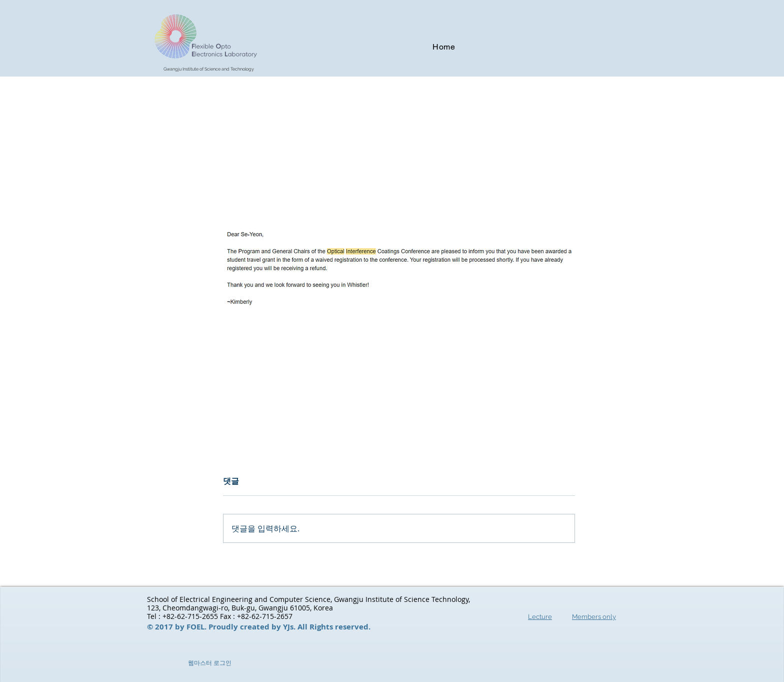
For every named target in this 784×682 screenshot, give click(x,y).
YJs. (290, 627)
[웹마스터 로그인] (209, 663)
